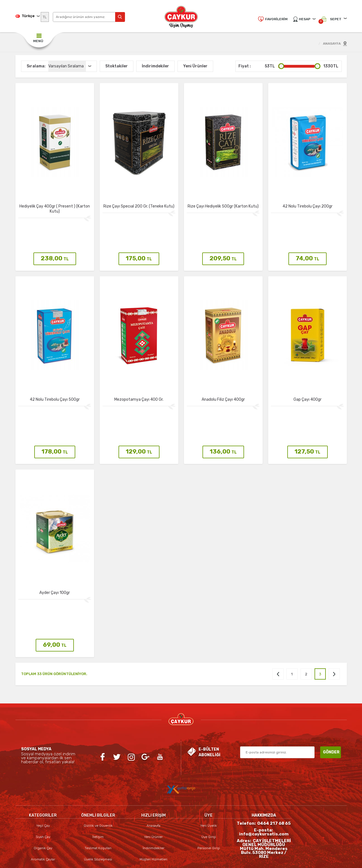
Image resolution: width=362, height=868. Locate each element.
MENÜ (38, 41)
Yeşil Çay (43, 768)
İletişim (98, 780)
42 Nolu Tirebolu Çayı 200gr (308, 206)
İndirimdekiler (153, 791)
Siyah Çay (43, 780)
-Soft (151, 861)
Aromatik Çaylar (43, 802)
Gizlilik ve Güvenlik (98, 768)
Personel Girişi (209, 791)
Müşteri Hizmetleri (153, 802)
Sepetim (153, 813)
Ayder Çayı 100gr (55, 554)
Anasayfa (153, 768)
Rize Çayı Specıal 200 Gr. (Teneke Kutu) (139, 206)
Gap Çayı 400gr (308, 380)
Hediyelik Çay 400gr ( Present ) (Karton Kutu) (55, 209)
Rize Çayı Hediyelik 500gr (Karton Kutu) (223, 206)
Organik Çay (43, 791)
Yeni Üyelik (209, 768)
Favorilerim (276, 19)
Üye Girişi (209, 780)
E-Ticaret (165, 861)
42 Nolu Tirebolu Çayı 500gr (55, 380)
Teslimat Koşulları (98, 791)
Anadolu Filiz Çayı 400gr (223, 380)
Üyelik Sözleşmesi (98, 802)
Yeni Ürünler (153, 780)
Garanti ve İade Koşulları (98, 824)
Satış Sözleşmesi (98, 813)
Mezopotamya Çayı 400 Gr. (139, 380)
